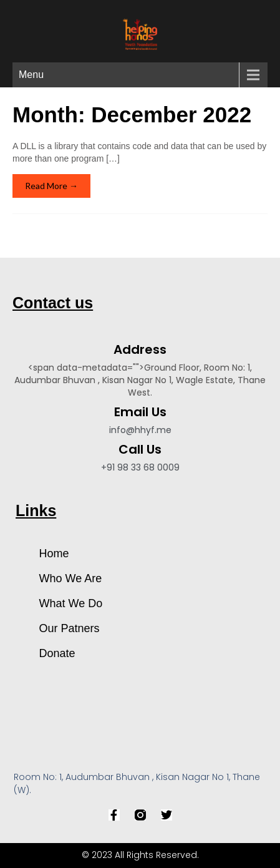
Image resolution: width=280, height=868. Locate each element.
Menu (31, 75)
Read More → (51, 186)
